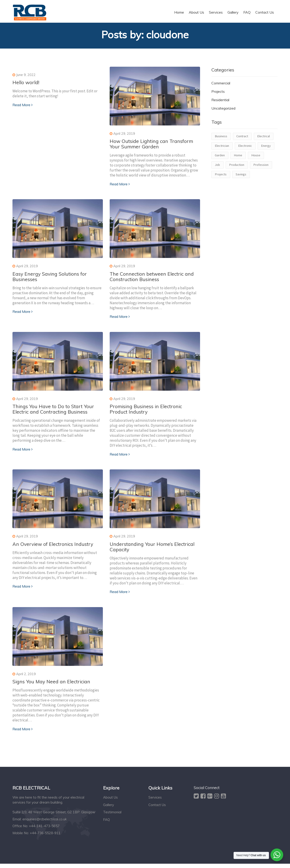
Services (155, 802)
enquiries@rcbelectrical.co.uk (45, 823)
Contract (242, 139)
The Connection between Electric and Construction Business (154, 279)
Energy (266, 148)
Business (221, 139)
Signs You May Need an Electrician (53, 686)
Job (217, 167)
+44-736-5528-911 (45, 837)
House (256, 158)
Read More (23, 108)
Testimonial (112, 816)
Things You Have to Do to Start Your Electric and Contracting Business (55, 412)
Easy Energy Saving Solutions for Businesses (52, 279)
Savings (241, 177)
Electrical (263, 139)
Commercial (221, 86)
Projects (218, 94)
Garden (220, 158)
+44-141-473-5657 (44, 830)
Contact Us (157, 809)
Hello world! (27, 85)
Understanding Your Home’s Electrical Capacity (154, 550)
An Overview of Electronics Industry (55, 548)
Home (238, 158)
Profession (261, 167)
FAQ (106, 824)
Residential (220, 102)
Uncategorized (223, 110)
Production (237, 167)
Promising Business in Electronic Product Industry (148, 412)
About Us (110, 802)
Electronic (245, 148)
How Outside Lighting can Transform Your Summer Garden (153, 146)
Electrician (222, 148)
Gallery (109, 809)
